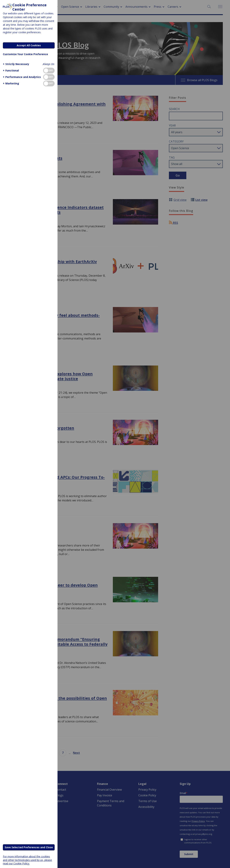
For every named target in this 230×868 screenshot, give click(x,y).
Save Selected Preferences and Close (29, 847)
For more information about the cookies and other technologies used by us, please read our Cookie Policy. (27, 860)
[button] (16, 64)
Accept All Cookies (29, 45)
